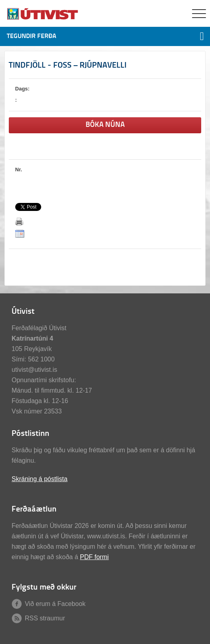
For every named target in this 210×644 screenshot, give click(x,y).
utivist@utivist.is (34, 370)
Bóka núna (105, 125)
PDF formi (94, 557)
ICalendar (20, 234)
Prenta (19, 222)
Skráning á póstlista (40, 479)
